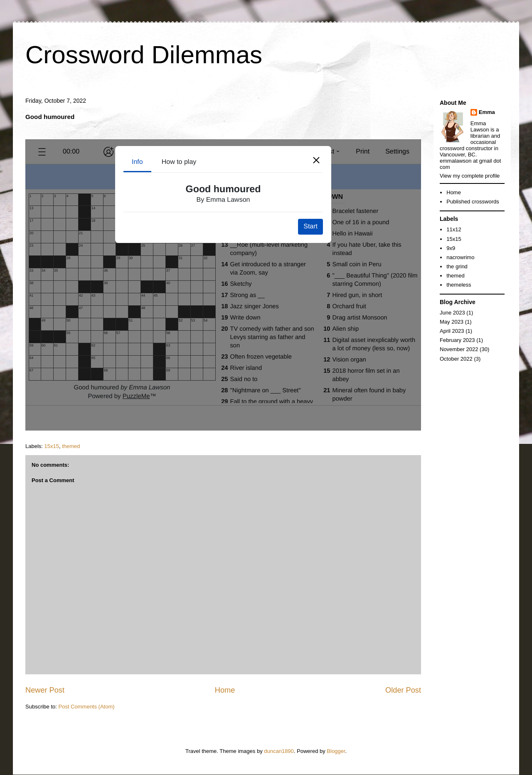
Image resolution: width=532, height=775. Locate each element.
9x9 (451, 248)
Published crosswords (473, 202)
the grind (457, 266)
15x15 (52, 446)
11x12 (454, 229)
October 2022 (456, 359)
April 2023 (452, 331)
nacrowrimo (460, 257)
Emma (487, 112)
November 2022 (459, 349)
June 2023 (452, 313)
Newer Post (45, 690)
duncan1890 (279, 751)
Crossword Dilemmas (144, 55)
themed (71, 446)
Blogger (336, 751)
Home (225, 690)
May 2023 (452, 322)
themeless (459, 285)
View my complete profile (470, 176)
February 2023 (457, 340)
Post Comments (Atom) (87, 707)
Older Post (403, 690)
